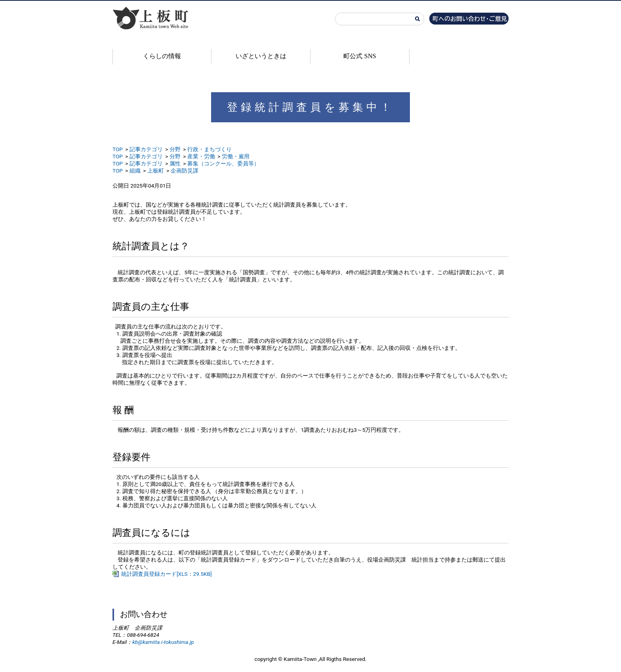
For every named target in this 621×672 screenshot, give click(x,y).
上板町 (156, 171)
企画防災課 (185, 171)
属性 (175, 163)
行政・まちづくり (210, 149)
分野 (175, 149)
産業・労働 (201, 156)
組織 (135, 171)
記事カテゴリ (146, 149)
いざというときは (261, 56)
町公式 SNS (360, 56)
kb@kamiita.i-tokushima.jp (163, 642)
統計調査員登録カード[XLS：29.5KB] (167, 574)
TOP (118, 149)
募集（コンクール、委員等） (223, 163)
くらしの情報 (162, 56)
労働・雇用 (236, 156)
